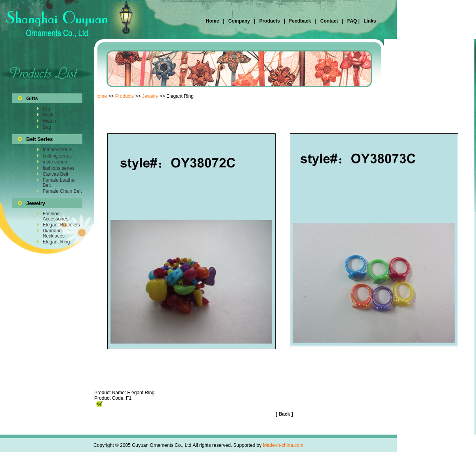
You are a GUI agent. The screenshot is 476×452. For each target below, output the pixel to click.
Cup (47, 109)
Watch (50, 121)
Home (213, 21)
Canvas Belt (56, 174)
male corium (56, 162)
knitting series (57, 156)
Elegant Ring (56, 242)
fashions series (59, 168)
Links (369, 21)
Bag (47, 127)
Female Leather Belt (59, 182)
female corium (58, 150)
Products (270, 21)
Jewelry (150, 96)
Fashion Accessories (56, 216)
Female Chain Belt (62, 191)
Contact (329, 21)
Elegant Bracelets (61, 225)
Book (48, 115)
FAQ (352, 21)
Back (285, 414)
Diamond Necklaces (54, 233)
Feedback (300, 21)
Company (238, 21)
